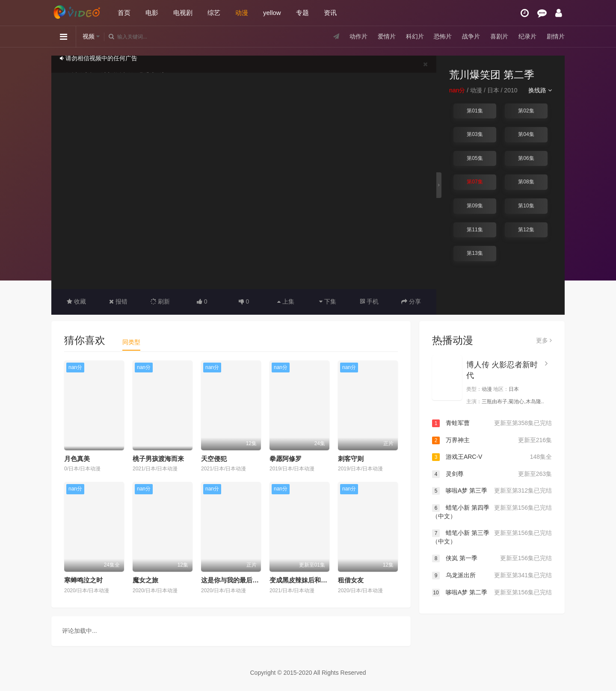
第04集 (526, 134)
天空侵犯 (214, 459)
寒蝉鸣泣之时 (83, 580)
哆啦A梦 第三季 (492, 491)
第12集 (526, 230)
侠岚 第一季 (492, 558)
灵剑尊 (492, 474)
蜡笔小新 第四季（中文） (492, 512)
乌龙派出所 (492, 576)
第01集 (475, 111)
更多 (544, 340)
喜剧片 (499, 36)
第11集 (475, 230)
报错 (118, 301)
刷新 (160, 301)
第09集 (475, 206)
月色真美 (77, 459)
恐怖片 (443, 36)
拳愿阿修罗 (286, 459)
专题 (302, 13)
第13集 (475, 253)
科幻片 (415, 36)
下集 (328, 301)
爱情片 (387, 36)
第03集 (475, 134)
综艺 (214, 13)
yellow (272, 13)
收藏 (76, 301)
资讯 (330, 13)
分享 (411, 301)
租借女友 (351, 580)
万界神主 (492, 440)
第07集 (475, 182)
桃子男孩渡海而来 (158, 459)
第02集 (526, 111)
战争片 (471, 36)
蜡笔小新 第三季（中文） (492, 537)
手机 (369, 301)
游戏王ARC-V (492, 457)
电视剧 (183, 13)
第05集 (475, 158)
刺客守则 (351, 459)
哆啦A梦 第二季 (492, 593)
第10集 (526, 206)
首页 (124, 13)
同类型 (131, 342)
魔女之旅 (145, 580)
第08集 (526, 182)
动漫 (242, 13)
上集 (286, 301)
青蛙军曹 (492, 423)
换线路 (540, 90)
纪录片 (527, 36)
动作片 (358, 36)
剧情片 (556, 36)
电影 (152, 13)
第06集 (526, 158)
